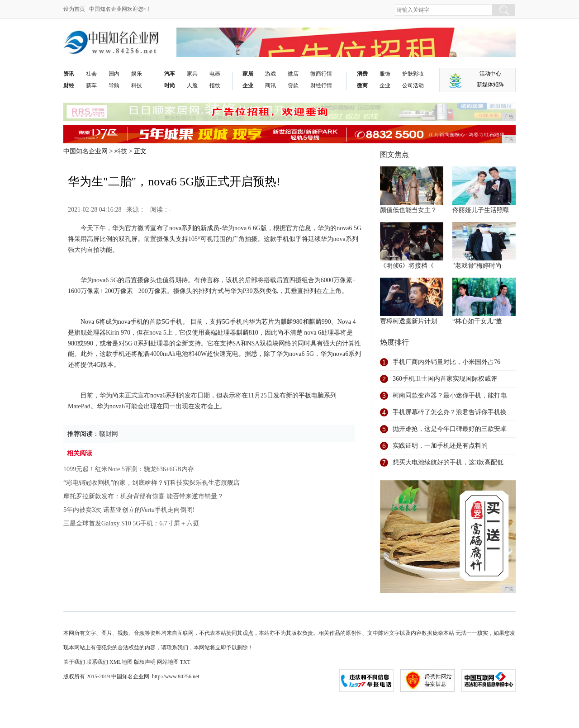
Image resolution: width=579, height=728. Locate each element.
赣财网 (109, 434)
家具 (192, 74)
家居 (248, 74)
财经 (69, 85)
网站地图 (168, 662)
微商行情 (321, 74)
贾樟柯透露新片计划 (408, 321)
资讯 (69, 74)
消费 (362, 74)
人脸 (192, 85)
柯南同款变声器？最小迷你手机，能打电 (450, 395)
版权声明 (145, 662)
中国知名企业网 (85, 151)
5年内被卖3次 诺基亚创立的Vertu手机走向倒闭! (129, 510)
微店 (293, 74)
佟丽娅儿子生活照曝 (481, 210)
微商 (362, 85)
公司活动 (413, 85)
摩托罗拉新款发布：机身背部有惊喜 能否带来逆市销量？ (143, 496)
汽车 (170, 74)
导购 (114, 85)
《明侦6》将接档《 (407, 266)
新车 (91, 85)
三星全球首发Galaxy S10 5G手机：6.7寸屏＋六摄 (131, 523)
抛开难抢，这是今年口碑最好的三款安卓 (450, 429)
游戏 (271, 74)
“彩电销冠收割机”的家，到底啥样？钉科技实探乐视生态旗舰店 (152, 483)
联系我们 (97, 662)
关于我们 (74, 662)
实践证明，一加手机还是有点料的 (440, 446)
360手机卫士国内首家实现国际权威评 (445, 379)
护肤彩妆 (413, 74)
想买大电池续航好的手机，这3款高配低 (448, 462)
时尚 (170, 85)
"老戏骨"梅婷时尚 (477, 266)
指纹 (215, 85)
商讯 (271, 85)
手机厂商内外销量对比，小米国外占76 (446, 362)
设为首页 (74, 9)
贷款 (293, 85)
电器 (215, 74)
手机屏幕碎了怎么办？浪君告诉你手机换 (450, 412)
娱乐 (137, 74)
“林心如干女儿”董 (477, 321)
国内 (114, 74)
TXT (185, 662)
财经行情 (321, 85)
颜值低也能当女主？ (408, 210)
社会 (91, 74)
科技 (137, 85)
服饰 (385, 74)
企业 (248, 85)
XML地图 (121, 662)
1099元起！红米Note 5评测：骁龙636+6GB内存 (129, 469)
